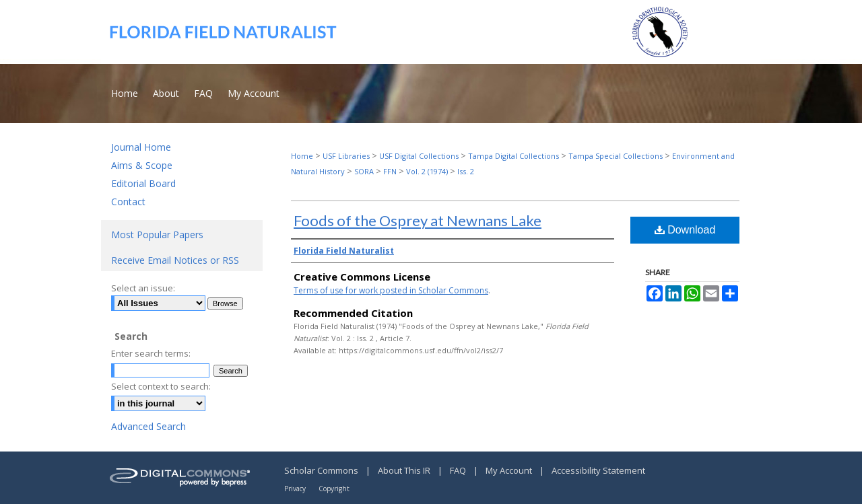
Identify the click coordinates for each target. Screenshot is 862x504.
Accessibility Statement (598, 470)
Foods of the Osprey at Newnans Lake (418, 220)
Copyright (334, 489)
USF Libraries (346, 156)
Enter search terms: (151, 353)
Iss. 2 (466, 171)
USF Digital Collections (419, 156)
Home (302, 156)
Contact (128, 202)
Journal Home (141, 147)
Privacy (296, 489)
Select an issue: (143, 288)
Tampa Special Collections (616, 156)
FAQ (459, 470)
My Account (510, 470)
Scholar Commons (322, 470)
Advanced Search (148, 426)
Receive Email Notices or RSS (175, 260)
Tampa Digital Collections (513, 156)
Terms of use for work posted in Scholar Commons (391, 290)
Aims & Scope (142, 165)
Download (685, 230)
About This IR (405, 470)
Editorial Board (143, 183)
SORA (364, 171)
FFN (390, 171)
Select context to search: (161, 386)
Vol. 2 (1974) (427, 171)
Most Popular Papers (157, 235)
